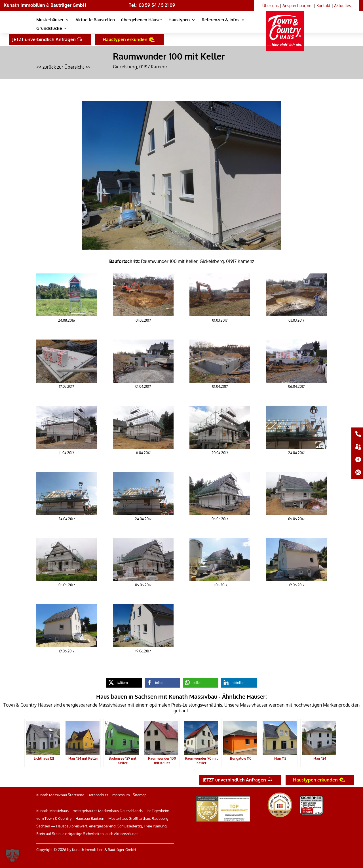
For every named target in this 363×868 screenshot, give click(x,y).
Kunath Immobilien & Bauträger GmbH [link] (45, 5)
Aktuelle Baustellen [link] (95, 20)
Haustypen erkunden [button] (125, 39)
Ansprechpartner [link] (298, 6)
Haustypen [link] (179, 20)
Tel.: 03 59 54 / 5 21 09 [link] (152, 5)
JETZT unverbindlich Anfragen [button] (44, 39)
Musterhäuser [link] (50, 20)
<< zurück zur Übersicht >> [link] (63, 67)
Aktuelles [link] (343, 6)
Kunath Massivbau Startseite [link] (60, 795)
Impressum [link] (121, 795)
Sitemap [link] (140, 795)
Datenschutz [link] (98, 795)
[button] (12, 856)
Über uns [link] (271, 6)
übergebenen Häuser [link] (142, 20)
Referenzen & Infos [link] (220, 20)
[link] (287, 24)
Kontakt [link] (323, 6)
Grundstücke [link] (49, 29)
